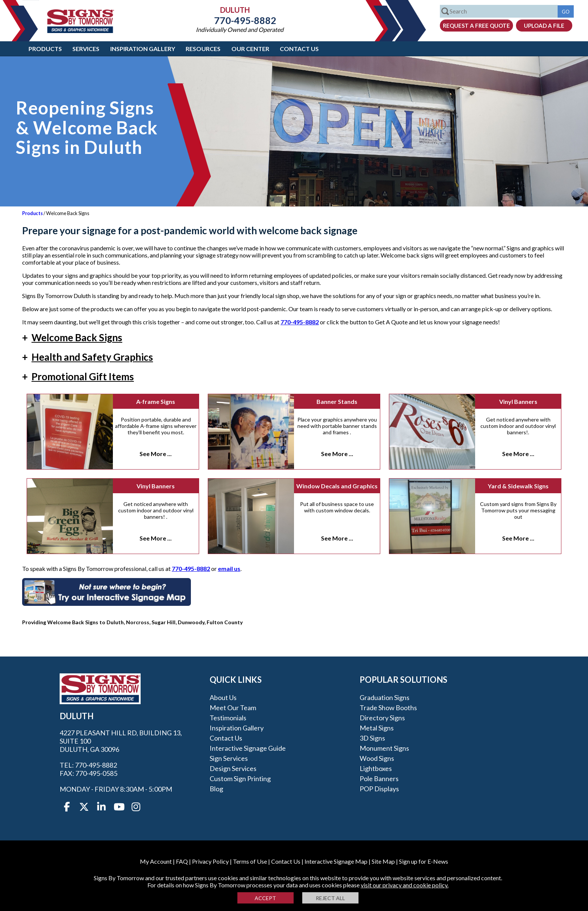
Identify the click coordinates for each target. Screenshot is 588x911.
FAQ (182, 861)
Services (86, 49)
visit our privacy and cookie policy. (405, 885)
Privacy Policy (210, 861)
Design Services (233, 768)
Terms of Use (250, 861)
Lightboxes (376, 768)
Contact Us (299, 49)
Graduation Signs (385, 697)
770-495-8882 (240, 20)
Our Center (250, 49)
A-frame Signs (156, 401)
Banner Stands (337, 401)
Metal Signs (377, 728)
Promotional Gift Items (78, 376)
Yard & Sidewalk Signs (518, 486)
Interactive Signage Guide (248, 748)
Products (45, 49)
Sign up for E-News (424, 861)
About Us (223, 697)
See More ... (156, 454)
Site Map (383, 861)
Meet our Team (233, 708)
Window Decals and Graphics (337, 486)
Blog (216, 789)
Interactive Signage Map (336, 861)
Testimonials (228, 718)
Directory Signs (382, 718)
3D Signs (372, 738)
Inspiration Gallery (143, 49)
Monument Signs (384, 748)
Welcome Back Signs (72, 337)
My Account (156, 861)
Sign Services (229, 758)
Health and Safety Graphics (88, 357)
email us (229, 568)
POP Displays (379, 789)
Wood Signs (377, 758)
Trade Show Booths (388, 708)
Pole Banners (379, 778)
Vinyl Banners (518, 401)
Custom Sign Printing (240, 778)
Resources (203, 49)
